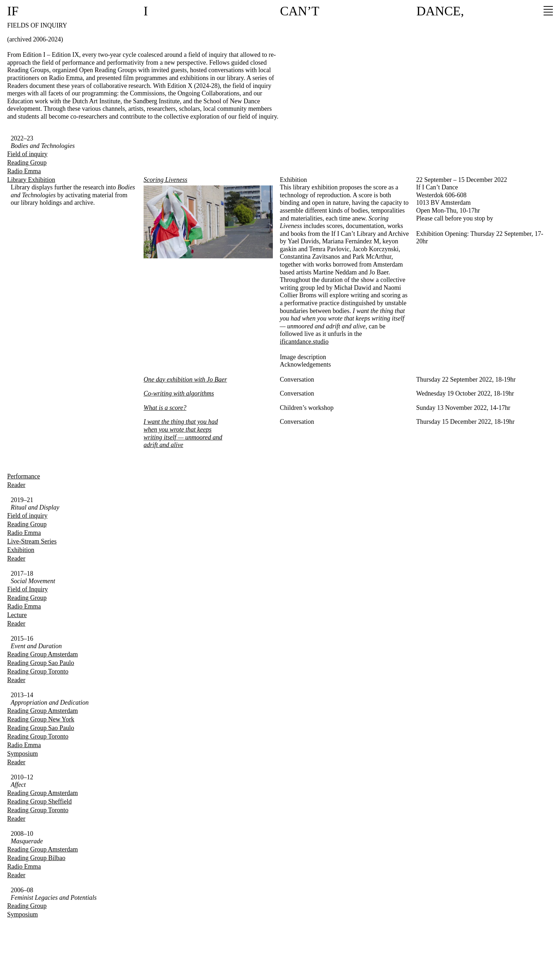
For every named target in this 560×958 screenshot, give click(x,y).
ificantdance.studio (304, 342)
